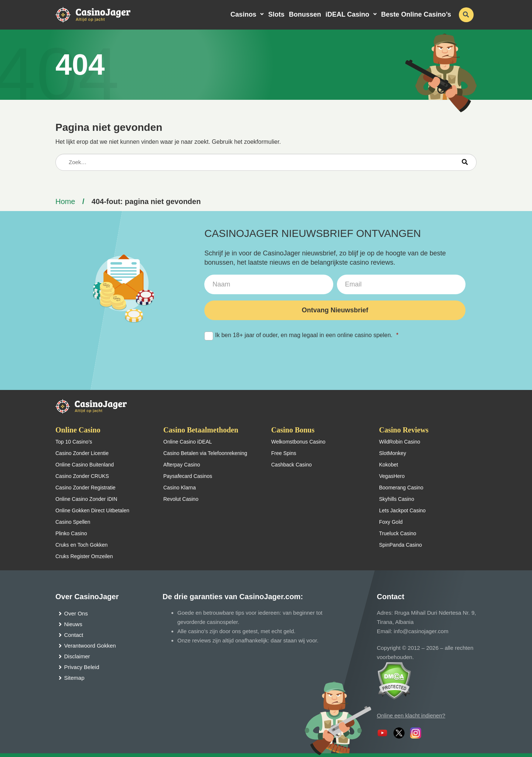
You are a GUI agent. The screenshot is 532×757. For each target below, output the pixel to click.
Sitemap (74, 678)
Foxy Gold (391, 522)
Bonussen (305, 14)
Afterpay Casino (182, 465)
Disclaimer (77, 656)
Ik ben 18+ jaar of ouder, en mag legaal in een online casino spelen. (301, 335)
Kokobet (388, 465)
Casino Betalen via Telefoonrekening (205, 453)
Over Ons (76, 613)
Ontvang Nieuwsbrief (335, 310)
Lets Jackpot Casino (402, 510)
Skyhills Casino (397, 499)
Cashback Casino (291, 465)
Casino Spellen (73, 522)
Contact (74, 635)
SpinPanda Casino (400, 545)
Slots (276, 14)
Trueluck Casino (398, 533)
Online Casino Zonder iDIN (86, 499)
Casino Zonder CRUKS (82, 476)
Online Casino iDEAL (188, 442)
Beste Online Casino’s (416, 14)
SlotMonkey (393, 453)
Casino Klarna (180, 488)
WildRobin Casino (400, 442)
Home (65, 201)
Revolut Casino (181, 499)
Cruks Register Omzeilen (84, 556)
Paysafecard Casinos (188, 476)
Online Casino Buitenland (85, 465)
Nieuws (73, 624)
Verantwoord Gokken (90, 646)
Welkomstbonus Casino (298, 442)
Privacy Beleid (82, 667)
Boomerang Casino (401, 488)
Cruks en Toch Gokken (81, 545)
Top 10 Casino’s (74, 442)
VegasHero (392, 476)
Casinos (243, 14)
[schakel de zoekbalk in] (466, 15)
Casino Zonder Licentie (82, 453)
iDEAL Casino (347, 14)
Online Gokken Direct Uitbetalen (92, 510)
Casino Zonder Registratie (86, 488)
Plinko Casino (71, 533)
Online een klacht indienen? (411, 715)
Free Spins (284, 453)
